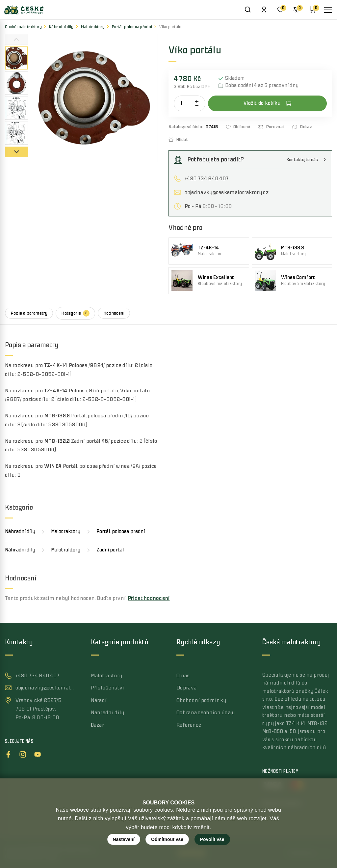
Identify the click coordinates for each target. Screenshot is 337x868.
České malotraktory (23, 27)
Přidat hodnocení (149, 598)
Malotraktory (93, 27)
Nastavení (124, 839)
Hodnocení (114, 313)
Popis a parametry (29, 313)
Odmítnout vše (167, 839)
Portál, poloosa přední (132, 27)
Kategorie (75, 313)
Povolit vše (212, 839)
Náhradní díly (61, 27)
